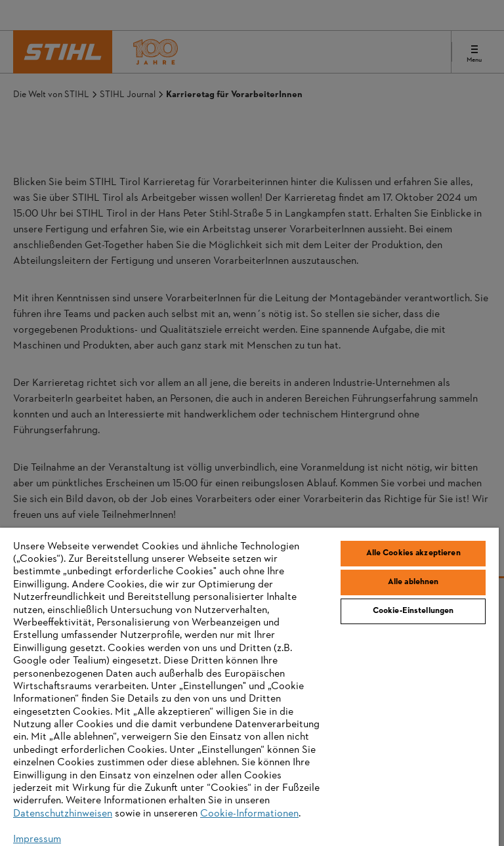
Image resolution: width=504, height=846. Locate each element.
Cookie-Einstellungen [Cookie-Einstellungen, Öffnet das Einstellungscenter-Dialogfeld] (413, 611)
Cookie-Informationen (249, 814)
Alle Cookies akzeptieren (413, 553)
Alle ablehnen (413, 582)
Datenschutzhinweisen (63, 814)
